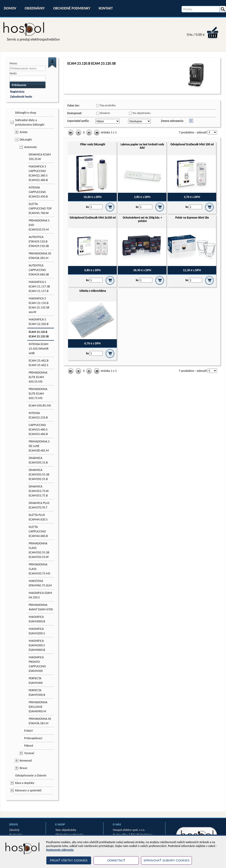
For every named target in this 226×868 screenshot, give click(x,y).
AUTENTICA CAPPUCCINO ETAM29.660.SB (39, 270)
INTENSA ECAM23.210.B (38, 415)
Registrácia (17, 92)
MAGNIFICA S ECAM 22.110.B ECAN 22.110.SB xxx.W (39, 305)
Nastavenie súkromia (60, 850)
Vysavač (29, 753)
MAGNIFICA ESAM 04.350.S (40, 595)
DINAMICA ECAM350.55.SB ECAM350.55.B (39, 474)
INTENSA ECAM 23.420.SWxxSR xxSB (39, 349)
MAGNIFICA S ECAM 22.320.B (39, 322)
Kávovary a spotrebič (28, 790)
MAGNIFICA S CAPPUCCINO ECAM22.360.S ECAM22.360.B (38, 173)
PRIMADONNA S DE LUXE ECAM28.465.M (39, 446)
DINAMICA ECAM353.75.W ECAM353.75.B (39, 491)
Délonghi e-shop (26, 113)
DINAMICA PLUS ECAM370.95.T (39, 505)
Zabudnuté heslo (21, 97)
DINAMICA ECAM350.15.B (38, 460)
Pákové (29, 746)
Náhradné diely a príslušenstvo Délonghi (30, 122)
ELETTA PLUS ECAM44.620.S (38, 517)
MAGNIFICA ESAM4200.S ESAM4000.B (37, 645)
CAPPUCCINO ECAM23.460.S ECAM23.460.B (38, 429)
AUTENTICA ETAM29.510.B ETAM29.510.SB (39, 241)
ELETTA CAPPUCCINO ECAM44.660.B (38, 531)
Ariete (24, 132)
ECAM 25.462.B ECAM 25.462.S (39, 363)
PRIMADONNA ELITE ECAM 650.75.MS (38, 394)
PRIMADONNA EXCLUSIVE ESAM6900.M (38, 707)
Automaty (31, 147)
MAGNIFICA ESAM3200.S (37, 631)
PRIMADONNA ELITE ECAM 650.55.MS (38, 377)
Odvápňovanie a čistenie (31, 775)
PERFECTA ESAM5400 (36, 681)
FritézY (28, 731)
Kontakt (106, 8)
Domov (10, 8)
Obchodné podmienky (72, 8)
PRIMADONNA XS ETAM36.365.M (40, 256)
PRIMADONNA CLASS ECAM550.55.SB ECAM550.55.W (39, 550)
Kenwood (26, 761)
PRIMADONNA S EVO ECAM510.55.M (39, 225)
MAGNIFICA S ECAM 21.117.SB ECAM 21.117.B (39, 286)
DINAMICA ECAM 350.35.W (40, 157)
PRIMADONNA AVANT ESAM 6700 (41, 607)
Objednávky (35, 8)
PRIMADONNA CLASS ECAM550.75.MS (39, 569)
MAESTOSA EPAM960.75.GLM (40, 583)
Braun (24, 768)
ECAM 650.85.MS (40, 406)
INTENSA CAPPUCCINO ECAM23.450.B (38, 192)
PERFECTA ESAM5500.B (37, 693)
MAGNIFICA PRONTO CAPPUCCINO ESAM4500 (37, 664)
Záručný (14, 830)
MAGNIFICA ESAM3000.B (37, 619)
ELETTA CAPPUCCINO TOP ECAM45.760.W (40, 208)
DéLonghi (26, 140)
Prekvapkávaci (33, 738)
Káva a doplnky (25, 783)
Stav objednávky (66, 830)
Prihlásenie (19, 85)
